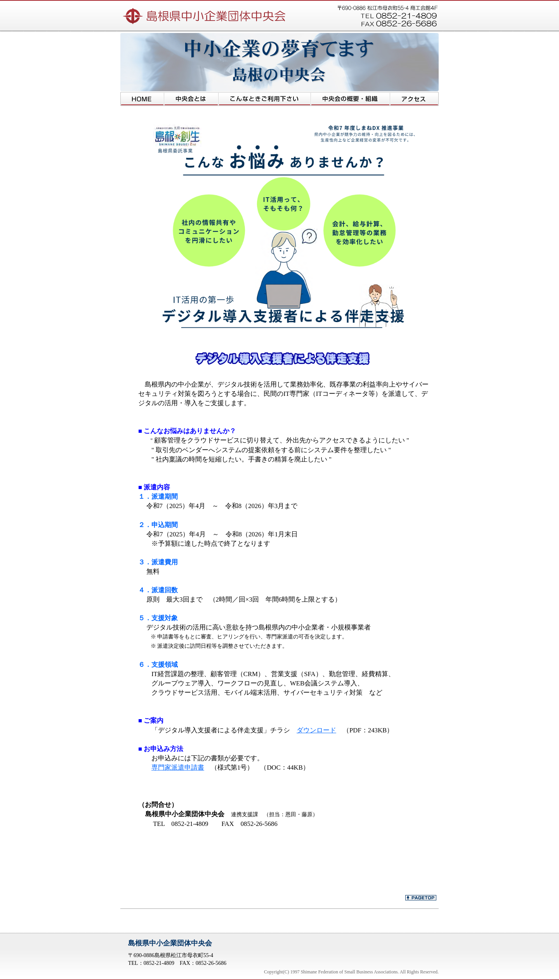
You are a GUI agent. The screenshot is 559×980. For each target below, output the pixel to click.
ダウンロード (316, 730)
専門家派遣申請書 (178, 768)
